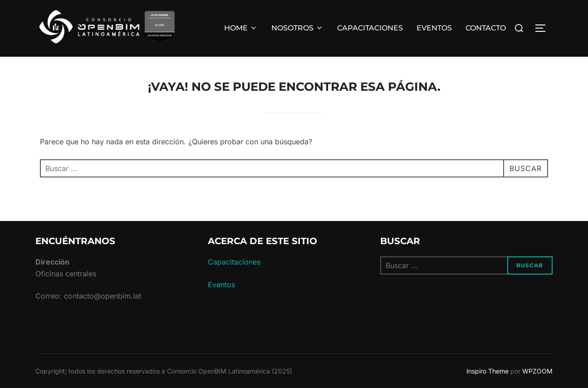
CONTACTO (486, 28)
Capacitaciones (234, 262)
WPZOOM (537, 371)
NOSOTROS (297, 28)
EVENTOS (434, 28)
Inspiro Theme (488, 371)
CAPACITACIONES (370, 28)
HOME (241, 28)
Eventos (221, 285)
